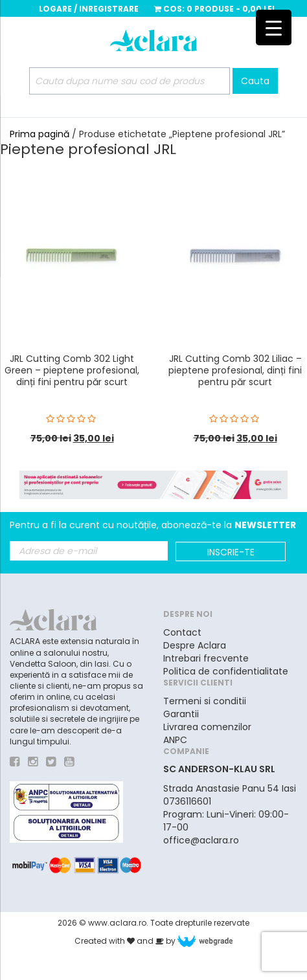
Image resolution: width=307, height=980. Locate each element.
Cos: (214, 9)
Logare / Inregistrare (89, 9)
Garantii (181, 714)
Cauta (255, 81)
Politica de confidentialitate (226, 671)
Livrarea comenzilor (207, 727)
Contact (182, 632)
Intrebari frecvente (206, 658)
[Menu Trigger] (274, 28)
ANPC (175, 740)
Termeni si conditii (205, 701)
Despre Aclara (195, 645)
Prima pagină (40, 134)
